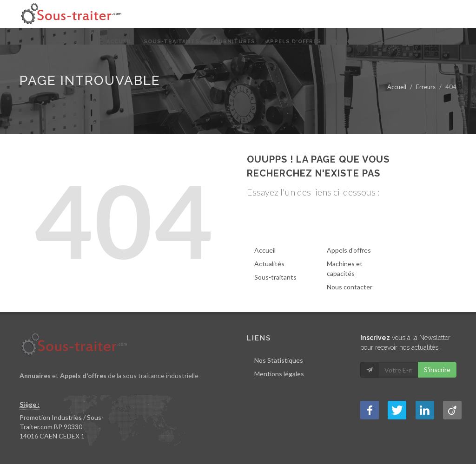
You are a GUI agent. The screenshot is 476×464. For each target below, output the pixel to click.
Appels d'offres (349, 250)
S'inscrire (437, 369)
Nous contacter (350, 287)
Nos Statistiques (279, 360)
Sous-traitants (275, 277)
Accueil (397, 87)
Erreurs (426, 87)
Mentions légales (279, 374)
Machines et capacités (345, 268)
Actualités (269, 264)
